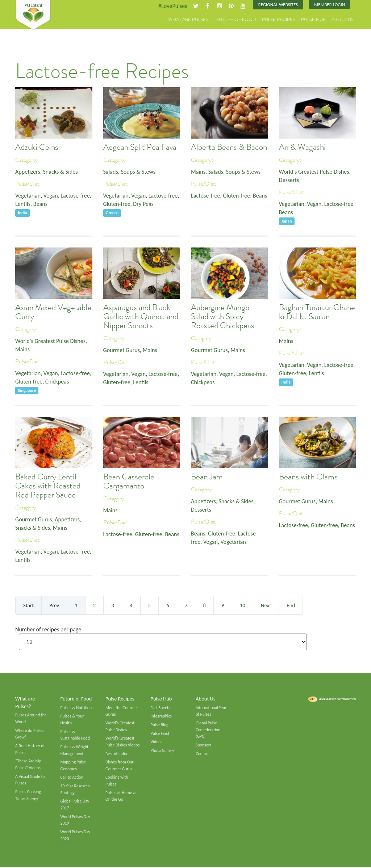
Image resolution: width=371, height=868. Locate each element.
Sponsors (203, 745)
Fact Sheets (161, 708)
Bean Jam (207, 477)
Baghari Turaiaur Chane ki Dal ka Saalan (317, 312)
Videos (157, 742)
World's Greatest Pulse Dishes (314, 172)
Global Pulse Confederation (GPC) (208, 730)
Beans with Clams (308, 477)
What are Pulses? (189, 20)
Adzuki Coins (37, 147)
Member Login (330, 5)
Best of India (116, 754)
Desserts (289, 180)
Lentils (23, 204)
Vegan (51, 196)
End (291, 605)
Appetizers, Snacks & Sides (47, 172)
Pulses (33, 15)
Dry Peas (144, 204)
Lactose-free (76, 196)
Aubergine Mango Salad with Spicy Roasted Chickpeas (223, 317)
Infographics (161, 716)
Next (266, 605)
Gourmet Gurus (122, 350)
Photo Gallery (162, 751)
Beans (40, 204)
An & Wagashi (302, 147)
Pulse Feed (160, 733)
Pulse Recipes (279, 20)
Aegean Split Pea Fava (140, 147)
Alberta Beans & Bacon (229, 147)
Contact (202, 754)
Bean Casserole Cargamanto (129, 482)
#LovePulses (172, 6)
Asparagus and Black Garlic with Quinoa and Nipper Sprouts (141, 317)
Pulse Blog (160, 725)
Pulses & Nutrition (76, 708)
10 (243, 605)
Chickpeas (57, 382)
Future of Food (236, 20)
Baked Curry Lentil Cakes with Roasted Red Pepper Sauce (48, 486)
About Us (343, 20)
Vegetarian (28, 196)
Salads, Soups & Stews (130, 172)
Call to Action (72, 778)
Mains (198, 172)
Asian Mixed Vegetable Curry (53, 312)
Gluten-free (117, 204)
